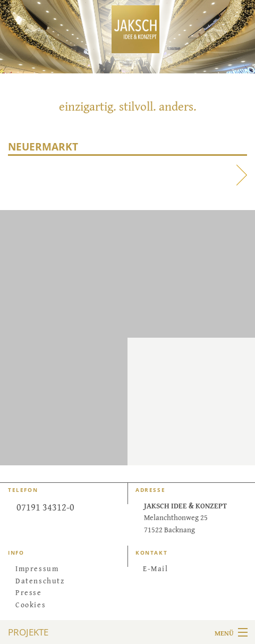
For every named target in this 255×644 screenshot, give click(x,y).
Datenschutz (40, 580)
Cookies (31, 604)
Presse (29, 592)
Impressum (37, 568)
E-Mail (156, 568)
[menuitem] (64, 568)
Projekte (28, 632)
